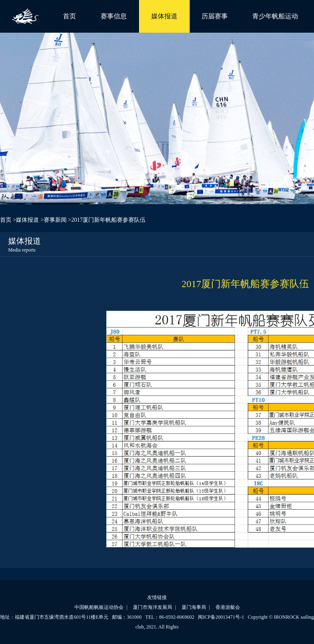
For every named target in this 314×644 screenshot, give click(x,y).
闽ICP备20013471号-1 (221, 617)
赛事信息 (114, 16)
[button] (147, 197)
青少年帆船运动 (275, 16)
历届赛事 (215, 16)
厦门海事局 (194, 607)
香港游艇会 (228, 607)
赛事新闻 (55, 220)
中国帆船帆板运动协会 (99, 607)
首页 (70, 16)
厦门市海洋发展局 (153, 607)
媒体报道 (164, 16)
